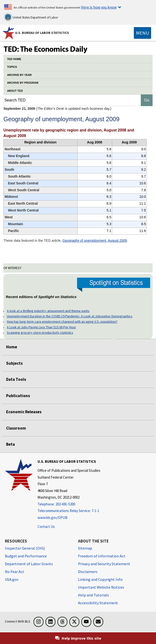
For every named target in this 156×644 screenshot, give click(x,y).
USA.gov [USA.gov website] (12, 579)
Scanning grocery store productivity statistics (40, 332)
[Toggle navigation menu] (142, 33)
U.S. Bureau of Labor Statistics (42, 33)
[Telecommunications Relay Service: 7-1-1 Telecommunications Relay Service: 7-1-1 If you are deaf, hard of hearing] (69, 511)
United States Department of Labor (31, 17)
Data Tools (16, 379)
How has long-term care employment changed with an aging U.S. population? (62, 322)
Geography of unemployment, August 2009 (95, 241)
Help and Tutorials (93, 595)
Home (12, 347)
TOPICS (12, 67)
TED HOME (14, 59)
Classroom (16, 428)
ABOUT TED (15, 91)
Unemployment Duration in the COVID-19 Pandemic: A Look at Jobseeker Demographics (70, 316)
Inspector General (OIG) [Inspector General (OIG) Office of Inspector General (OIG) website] (25, 548)
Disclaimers (88, 572)
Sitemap (85, 548)
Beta (10, 444)
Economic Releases (24, 412)
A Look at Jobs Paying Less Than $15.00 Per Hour (41, 327)
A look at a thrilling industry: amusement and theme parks (48, 311)
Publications (18, 396)
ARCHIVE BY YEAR (19, 75)
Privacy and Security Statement (104, 564)
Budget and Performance (26, 556)
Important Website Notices (101, 587)
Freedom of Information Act (102, 556)
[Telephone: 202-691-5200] (69, 504)
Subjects (14, 363)
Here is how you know (99, 7)
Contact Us (46, 527)
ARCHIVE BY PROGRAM (23, 83)
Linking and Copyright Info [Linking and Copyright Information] (100, 579)
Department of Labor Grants (29, 564)
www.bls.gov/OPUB (53, 518)
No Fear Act (15, 572)
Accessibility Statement (98, 603)
